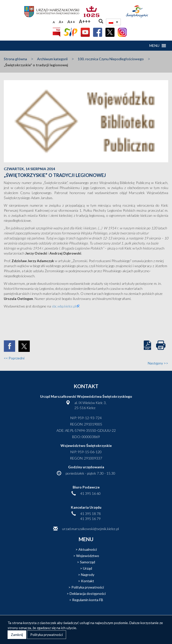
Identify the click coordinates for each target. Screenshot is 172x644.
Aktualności (88, 549)
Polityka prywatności (88, 587)
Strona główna (15, 59)
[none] (113, 22)
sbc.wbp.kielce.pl (64, 306)
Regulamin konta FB (88, 600)
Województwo (88, 556)
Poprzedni (14, 358)
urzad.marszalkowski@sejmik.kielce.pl (90, 529)
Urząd (88, 568)
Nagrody (88, 575)
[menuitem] (113, 22)
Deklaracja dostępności (88, 593)
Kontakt (88, 581)
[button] (154, 46)
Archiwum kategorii (52, 59)
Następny (158, 363)
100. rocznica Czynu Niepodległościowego (111, 59)
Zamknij (17, 635)
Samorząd (88, 562)
